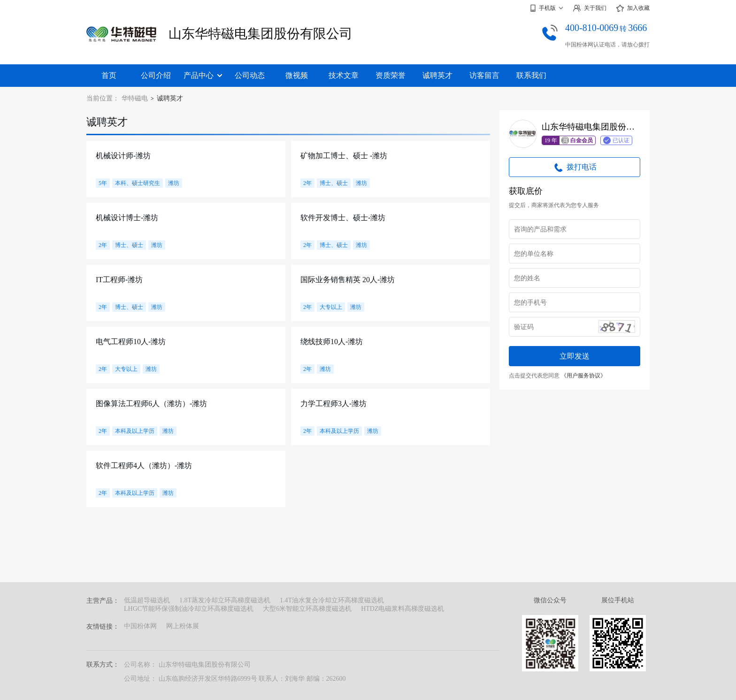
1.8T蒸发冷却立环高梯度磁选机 (225, 600)
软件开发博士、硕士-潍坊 (343, 218)
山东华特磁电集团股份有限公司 (261, 34)
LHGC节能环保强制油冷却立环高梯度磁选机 (189, 609)
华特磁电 (135, 98)
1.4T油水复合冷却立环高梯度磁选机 (332, 600)
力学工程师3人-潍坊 (333, 404)
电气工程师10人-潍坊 (131, 342)
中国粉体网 (140, 626)
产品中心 (203, 75)
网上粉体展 (183, 626)
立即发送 (575, 356)
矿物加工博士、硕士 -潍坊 (344, 156)
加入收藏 (633, 8)
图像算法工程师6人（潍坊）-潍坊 (151, 404)
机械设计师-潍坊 (123, 156)
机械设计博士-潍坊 (127, 218)
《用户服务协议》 (583, 376)
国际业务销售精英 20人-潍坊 (348, 280)
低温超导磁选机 (147, 600)
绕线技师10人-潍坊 (332, 342)
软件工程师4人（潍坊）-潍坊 (144, 465)
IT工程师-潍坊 (119, 280)
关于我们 (590, 8)
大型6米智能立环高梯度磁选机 (307, 609)
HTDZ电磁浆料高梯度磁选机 (402, 609)
